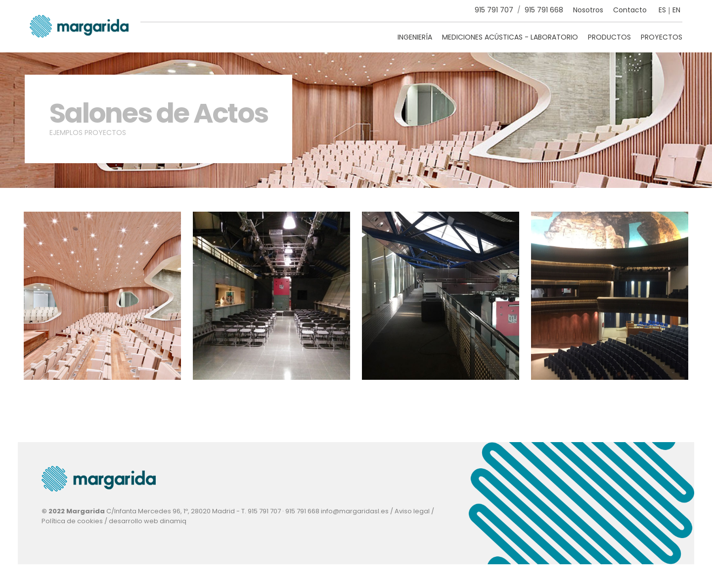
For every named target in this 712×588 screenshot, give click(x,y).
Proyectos (662, 37)
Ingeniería (415, 37)
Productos (609, 37)
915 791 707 (494, 10)
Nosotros (588, 10)
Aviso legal (412, 511)
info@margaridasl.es (355, 511)
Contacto (630, 10)
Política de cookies (72, 521)
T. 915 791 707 (261, 511)
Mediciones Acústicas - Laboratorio (510, 37)
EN (676, 10)
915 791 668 (544, 10)
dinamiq (173, 521)
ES (662, 10)
